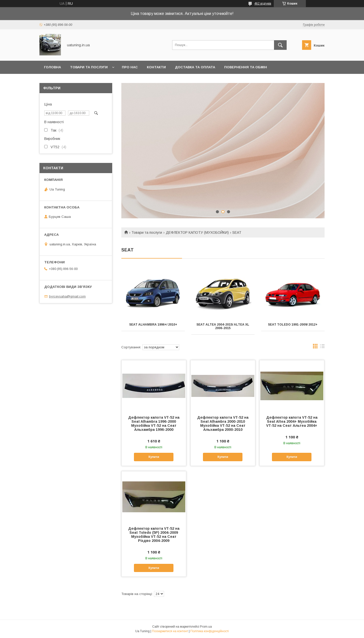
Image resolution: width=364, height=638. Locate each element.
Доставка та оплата (195, 67)
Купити (154, 457)
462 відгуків (263, 4)
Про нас (130, 67)
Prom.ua (206, 627)
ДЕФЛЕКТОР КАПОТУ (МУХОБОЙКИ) (197, 232)
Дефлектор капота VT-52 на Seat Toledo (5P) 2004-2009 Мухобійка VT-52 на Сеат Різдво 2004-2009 (154, 535)
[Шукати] (280, 45)
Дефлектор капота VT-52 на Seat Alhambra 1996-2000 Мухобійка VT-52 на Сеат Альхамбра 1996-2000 (154, 423)
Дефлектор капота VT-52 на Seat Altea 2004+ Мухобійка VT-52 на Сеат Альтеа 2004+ (292, 421)
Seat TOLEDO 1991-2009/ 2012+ (293, 325)
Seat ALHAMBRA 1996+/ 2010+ (153, 325)
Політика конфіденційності (210, 631)
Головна (52, 67)
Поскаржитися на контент (170, 631)
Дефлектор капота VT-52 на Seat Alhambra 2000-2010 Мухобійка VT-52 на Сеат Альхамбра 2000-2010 (223, 423)
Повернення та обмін (246, 67)
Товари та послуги (89, 67)
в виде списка (322, 347)
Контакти (156, 67)
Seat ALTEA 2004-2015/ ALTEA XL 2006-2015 (223, 326)
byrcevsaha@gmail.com (67, 296)
